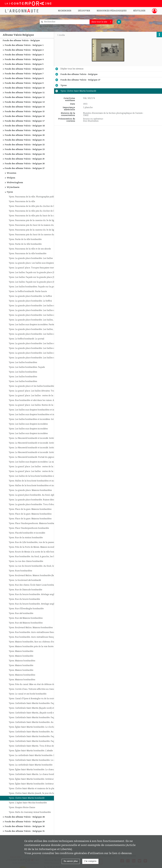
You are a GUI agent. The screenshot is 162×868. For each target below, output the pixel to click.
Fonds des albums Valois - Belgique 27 (25, 168)
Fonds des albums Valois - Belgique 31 (25, 831)
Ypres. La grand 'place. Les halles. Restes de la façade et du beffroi (36, 405)
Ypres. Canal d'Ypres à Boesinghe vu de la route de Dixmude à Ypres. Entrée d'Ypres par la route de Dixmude (36, 699)
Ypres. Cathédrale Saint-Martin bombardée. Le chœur (34, 760)
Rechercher (65, 11)
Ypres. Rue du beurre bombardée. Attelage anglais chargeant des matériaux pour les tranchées (36, 594)
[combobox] (101, 22)
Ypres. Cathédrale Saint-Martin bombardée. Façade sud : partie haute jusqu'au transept (36, 741)
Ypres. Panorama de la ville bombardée (28, 254)
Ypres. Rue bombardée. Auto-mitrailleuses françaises (34, 632)
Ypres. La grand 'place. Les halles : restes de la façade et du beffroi (36, 396)
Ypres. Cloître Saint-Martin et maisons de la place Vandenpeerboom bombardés (36, 789)
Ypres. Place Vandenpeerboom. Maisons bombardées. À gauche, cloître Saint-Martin (36, 523)
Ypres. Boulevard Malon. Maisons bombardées (31, 628)
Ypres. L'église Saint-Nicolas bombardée (28, 803)
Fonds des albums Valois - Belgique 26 (25, 164)
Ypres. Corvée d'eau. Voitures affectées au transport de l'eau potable (36, 689)
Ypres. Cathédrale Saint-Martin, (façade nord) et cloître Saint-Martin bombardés (36, 713)
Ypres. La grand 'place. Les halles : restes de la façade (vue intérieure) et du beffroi (36, 467)
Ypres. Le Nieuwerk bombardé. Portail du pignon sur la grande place (36, 457)
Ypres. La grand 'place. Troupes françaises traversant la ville (36, 268)
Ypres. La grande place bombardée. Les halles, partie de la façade (36, 320)
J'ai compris (90, 861)
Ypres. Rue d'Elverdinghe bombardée (26, 609)
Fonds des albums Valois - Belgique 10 (25, 88)
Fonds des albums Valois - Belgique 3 (24, 55)
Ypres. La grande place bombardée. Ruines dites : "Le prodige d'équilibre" (36, 500)
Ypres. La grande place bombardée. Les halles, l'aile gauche (36, 329)
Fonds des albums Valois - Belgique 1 (24, 45)
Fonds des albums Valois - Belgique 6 (24, 69)
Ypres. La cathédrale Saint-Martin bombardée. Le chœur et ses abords (36, 755)
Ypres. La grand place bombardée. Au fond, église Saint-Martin (36, 495)
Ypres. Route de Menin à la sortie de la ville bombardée (35, 552)
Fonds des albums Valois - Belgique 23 (25, 149)
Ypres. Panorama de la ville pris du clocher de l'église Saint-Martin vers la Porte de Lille (36, 206)
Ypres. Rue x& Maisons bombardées (26, 618)
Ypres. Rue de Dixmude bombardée (25, 590)
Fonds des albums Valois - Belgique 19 (25, 131)
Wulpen (11, 178)
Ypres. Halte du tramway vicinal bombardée (30, 812)
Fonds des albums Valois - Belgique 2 (24, 50)
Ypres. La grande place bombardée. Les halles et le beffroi (36, 306)
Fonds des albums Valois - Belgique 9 (24, 83)
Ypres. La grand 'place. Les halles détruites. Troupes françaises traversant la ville (36, 391)
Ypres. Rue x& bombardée (21, 613)
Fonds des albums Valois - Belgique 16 (25, 116)
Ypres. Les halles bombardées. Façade (27, 367)
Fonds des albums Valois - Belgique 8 (24, 78)
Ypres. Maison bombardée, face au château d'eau (32, 642)
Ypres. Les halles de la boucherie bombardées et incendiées (36, 476)
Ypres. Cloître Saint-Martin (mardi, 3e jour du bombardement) (36, 793)
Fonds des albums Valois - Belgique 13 (25, 102)
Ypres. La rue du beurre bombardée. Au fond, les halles (35, 566)
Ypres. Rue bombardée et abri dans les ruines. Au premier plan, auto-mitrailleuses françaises (36, 400)
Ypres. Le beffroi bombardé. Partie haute (28, 291)
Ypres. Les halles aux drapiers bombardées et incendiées (36, 410)
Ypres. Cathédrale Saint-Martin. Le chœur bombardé (34, 774)
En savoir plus (71, 861)
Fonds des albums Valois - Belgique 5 (24, 64)
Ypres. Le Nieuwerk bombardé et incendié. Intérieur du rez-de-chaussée (36, 438)
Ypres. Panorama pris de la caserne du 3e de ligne (33, 220)
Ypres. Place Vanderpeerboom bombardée (29, 528)
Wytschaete (13, 187)
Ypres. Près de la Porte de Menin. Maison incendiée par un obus (36, 547)
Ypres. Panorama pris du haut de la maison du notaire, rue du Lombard (36, 225)
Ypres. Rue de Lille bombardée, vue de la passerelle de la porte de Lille (36, 542)
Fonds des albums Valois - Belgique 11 (25, 93)
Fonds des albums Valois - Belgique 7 (24, 74)
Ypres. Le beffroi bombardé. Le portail (27, 339)
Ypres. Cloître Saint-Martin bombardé (27, 798)
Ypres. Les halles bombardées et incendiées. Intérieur (34, 419)
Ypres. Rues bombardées (20, 571)
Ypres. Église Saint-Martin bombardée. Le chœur (32, 770)
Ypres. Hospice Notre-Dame (22, 808)
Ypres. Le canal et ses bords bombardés (28, 694)
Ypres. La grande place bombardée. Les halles (31, 258)
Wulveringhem (15, 183)
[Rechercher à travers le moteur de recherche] (66, 22)
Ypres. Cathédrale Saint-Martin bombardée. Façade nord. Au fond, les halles (36, 703)
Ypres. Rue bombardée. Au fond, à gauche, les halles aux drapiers (36, 557)
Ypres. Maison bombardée (21, 651)
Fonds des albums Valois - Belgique (21, 41)
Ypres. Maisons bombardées (22, 661)
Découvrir (84, 11)
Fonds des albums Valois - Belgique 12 (25, 97)
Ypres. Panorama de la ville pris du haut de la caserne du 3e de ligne (36, 216)
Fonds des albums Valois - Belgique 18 (25, 126)
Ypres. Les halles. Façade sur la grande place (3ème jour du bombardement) (36, 273)
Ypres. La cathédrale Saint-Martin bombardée (31, 765)
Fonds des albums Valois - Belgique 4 (24, 60)
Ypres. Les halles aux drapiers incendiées (28, 424)
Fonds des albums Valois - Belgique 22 (25, 145)
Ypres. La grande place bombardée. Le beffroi (30, 296)
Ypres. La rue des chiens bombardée (26, 561)
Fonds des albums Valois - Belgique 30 (25, 826)
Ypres (10, 192)
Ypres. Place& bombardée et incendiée (27, 533)
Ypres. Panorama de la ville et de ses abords (30, 249)
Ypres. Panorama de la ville (22, 202)
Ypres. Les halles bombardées (23, 363)
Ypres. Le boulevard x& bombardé (25, 580)
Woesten (12, 173)
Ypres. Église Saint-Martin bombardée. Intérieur (31, 779)
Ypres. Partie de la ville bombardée (25, 239)
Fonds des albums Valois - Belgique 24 (25, 154)
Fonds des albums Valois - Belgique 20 (25, 135)
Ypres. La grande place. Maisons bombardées (30, 490)
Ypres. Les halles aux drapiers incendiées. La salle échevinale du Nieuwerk (36, 462)
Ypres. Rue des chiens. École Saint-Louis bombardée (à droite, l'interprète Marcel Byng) (36, 585)
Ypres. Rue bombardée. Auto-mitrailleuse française (33, 637)
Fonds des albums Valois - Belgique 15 (25, 112)
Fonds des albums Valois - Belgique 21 (25, 140)
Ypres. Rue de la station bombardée (26, 538)
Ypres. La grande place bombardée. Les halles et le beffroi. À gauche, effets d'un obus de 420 (36, 358)
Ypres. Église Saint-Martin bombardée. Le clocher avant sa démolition (36, 727)
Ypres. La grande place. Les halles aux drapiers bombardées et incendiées (36, 263)
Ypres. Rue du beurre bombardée (24, 599)
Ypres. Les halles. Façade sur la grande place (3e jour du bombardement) (36, 277)
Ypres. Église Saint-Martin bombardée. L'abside (31, 751)
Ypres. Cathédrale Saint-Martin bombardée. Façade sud (35, 737)
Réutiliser (139, 11)
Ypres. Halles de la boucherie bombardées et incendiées (35, 481)
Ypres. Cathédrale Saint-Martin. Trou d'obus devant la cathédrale (36, 746)
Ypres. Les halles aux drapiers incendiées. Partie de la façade (36, 325)
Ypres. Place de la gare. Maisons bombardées (30, 509)
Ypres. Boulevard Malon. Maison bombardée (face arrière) (36, 576)
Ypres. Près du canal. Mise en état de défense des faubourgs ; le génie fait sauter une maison (36, 684)
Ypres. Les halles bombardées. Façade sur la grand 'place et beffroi (36, 287)
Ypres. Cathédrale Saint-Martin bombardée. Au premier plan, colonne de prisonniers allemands (36, 732)
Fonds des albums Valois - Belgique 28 (25, 817)
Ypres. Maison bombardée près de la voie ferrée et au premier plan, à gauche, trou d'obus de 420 (36, 647)
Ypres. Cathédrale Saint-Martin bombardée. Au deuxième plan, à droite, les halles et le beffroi (36, 722)
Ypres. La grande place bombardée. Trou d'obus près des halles (36, 505)
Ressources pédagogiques (112, 11)
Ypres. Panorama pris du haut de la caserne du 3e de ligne (36, 235)
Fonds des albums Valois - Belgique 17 (25, 121)
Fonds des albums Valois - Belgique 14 (25, 107)
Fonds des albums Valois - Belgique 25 (25, 159)
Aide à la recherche (51, 26)
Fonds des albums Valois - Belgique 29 (25, 822)
